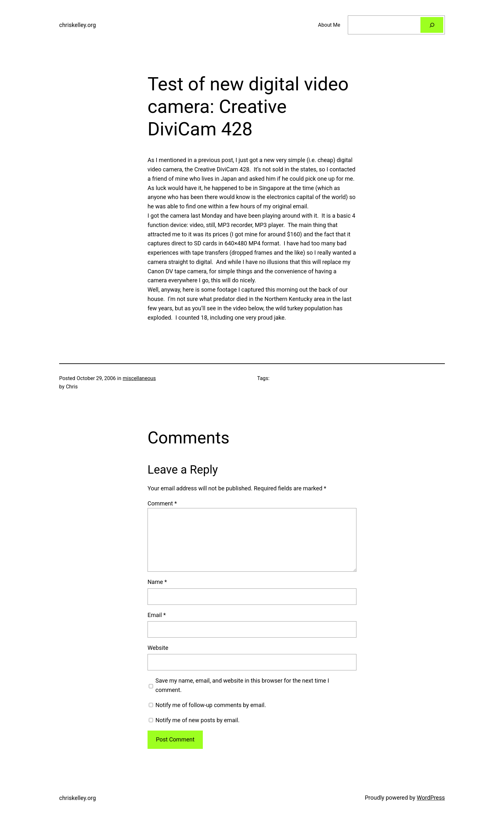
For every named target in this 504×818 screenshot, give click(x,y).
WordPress (431, 798)
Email (157, 615)
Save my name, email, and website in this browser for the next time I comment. (242, 685)
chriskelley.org (77, 25)
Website (158, 648)
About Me (329, 25)
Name (157, 582)
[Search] (432, 25)
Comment (162, 503)
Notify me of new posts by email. (197, 720)
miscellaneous (139, 378)
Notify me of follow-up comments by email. (211, 705)
